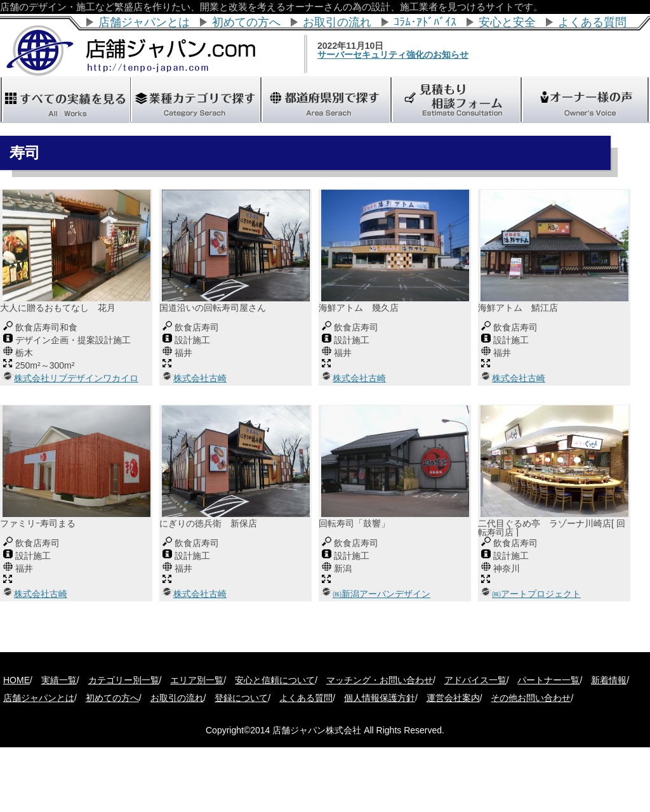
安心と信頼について (275, 680)
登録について (241, 698)
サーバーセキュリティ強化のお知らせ (421, 55)
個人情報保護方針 (380, 698)
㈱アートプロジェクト (536, 594)
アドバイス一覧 (475, 680)
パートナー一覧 (548, 680)
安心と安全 (507, 22)
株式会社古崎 (200, 378)
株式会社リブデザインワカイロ (76, 378)
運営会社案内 (453, 698)
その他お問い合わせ (531, 698)
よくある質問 (592, 22)
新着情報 (609, 680)
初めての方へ (246, 22)
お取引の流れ (337, 22)
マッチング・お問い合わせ (380, 680)
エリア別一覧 (197, 680)
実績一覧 (59, 680)
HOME (17, 680)
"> (325, 100)
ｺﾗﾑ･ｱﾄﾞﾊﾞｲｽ (425, 22)
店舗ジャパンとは (144, 22)
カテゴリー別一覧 (124, 680)
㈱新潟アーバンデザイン (381, 594)
